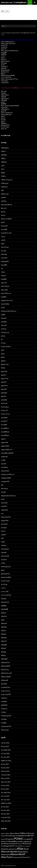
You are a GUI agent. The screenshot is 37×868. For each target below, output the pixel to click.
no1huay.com (5, 332)
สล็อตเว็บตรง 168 (6, 673)
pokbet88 (4, 400)
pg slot (3, 118)
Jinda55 (3, 276)
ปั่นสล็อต (4, 599)
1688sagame (5, 148)
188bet (3, 158)
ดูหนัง (3, 570)
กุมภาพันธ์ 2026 (6, 750)
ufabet (3, 542)
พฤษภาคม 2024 (6, 821)
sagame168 (4, 442)
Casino (3, 236)
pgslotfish (4, 389)
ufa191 (3, 531)
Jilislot (3, 272)
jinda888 (4, 279)
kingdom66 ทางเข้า (7, 300)
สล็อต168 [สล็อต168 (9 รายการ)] (5, 852)
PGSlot (3, 368)
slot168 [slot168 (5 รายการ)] (4, 843)
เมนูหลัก (35, 2)
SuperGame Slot (6, 517)
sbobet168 (4, 457)
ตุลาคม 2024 (5, 807)
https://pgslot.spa (6, 114)
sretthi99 (4, 506)
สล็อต (3, 620)
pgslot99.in (4, 386)
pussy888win (5, 435)
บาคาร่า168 (5, 591)
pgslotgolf (4, 393)
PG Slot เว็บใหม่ (6, 347)
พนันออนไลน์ (5, 602)
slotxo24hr (4, 107)
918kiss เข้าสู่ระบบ (7, 180)
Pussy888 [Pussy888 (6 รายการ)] (12, 841)
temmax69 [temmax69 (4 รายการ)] (14, 844)
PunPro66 (4, 403)
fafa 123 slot (5, 247)
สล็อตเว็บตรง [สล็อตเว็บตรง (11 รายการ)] (7, 857)
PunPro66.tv (5, 407)
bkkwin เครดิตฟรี (6, 219)
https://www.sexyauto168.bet (10, 106)
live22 (3, 65)
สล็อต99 (4, 97)
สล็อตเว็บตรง (5, 95)
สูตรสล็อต (4, 684)
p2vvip (3, 336)
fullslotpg (4, 63)
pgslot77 (4, 59)
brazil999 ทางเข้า (6, 233)
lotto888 (4, 322)
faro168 (3, 251)
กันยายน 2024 (5, 810)
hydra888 (4, 265)
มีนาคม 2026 (5, 746)
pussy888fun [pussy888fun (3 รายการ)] (20, 842)
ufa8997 (4, 535)
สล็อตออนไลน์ (5, 662)
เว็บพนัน (4, 712)
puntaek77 (4, 421)
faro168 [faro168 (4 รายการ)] (9, 836)
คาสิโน (3, 563)
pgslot (3, 58)
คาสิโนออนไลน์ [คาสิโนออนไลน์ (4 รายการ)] (26, 844)
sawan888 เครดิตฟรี (7, 453)
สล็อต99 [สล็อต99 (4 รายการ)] (26, 849)
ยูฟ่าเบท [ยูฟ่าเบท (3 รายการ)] (14, 849)
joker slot (4, 129)
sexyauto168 (5, 471)
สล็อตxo (3, 655)
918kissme (4, 187)
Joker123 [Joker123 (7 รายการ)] (30, 835)
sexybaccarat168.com (8, 474)
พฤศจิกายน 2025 (6, 761)
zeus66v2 (4, 560)
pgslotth (4, 396)
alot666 (3, 197)
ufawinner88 (5, 556)
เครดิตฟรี (4, 702)
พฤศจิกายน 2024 (6, 803)
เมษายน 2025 (5, 785)
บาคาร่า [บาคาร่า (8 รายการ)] (12, 846)
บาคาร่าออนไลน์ (6, 77)
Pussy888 (4, 425)
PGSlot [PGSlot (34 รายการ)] (18, 838)
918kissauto (5, 183)
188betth (4, 123)
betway (3, 212)
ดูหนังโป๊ (4, 111)
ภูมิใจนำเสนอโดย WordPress (8, 866)
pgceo (3, 354)
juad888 (4, 297)
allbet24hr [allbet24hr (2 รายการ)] (3, 836)
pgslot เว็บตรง (5, 61)
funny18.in (4, 258)
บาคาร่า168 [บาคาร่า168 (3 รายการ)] (19, 846)
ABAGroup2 (5, 194)
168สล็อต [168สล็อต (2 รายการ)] (7, 833)
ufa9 (2, 538)
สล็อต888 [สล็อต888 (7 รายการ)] (13, 852)
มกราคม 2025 (5, 796)
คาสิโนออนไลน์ (6, 567)
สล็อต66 (4, 634)
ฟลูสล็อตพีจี (4, 609)
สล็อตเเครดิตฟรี (6, 677)
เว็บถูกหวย (4, 709)
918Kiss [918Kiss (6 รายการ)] (23, 833)
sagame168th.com (7, 449)
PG (2, 339)
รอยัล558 (4, 616)
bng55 (3, 222)
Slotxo (3, 499)
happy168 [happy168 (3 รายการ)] (15, 836)
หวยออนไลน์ (5, 82)
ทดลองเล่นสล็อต (6, 577)
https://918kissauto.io (8, 42)
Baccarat (4, 208)
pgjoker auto (5, 364)
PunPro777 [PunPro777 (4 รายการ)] (5, 842)
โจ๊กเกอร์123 (5, 730)
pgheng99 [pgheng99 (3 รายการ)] (11, 839)
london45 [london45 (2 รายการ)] (3, 839)
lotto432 (4, 318)
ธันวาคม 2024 (5, 800)
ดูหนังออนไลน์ (5, 70)
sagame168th (5, 446)
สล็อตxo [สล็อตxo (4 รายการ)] (25, 852)
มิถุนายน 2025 (5, 778)
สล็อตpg (3, 652)
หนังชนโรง (4, 45)
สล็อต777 (4, 641)
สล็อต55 (4, 631)
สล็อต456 (4, 627)
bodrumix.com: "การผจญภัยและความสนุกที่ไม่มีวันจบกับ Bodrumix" (14, 2)
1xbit (3, 169)
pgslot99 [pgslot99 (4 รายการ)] (30, 839)
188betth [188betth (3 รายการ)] (17, 833)
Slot (2, 485)
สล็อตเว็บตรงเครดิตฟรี (8, 75)
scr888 (3, 460)
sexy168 (4, 464)
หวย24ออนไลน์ (6, 687)
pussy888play (5, 432)
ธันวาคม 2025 (5, 757)
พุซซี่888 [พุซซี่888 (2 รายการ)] (10, 849)
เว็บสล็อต (4, 719)
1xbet (3, 166)
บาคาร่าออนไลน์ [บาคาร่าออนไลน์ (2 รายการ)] (26, 846)
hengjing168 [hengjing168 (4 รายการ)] (22, 836)
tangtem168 (5, 520)
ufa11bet (4, 528)
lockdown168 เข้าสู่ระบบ (9, 311)
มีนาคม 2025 (5, 789)
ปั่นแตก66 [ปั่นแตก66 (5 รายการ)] (4, 849)
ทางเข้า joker (5, 127)
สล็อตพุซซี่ (4, 659)
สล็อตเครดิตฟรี (6, 666)
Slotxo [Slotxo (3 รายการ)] (8, 844)
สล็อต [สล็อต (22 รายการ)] (20, 849)
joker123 (4, 49)
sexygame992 (5, 481)
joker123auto (5, 286)
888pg (3, 173)
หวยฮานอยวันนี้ (6, 694)
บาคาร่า (3, 56)
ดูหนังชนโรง (5, 72)
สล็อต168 (4, 623)
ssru (2, 513)
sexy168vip (4, 467)
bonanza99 (4, 226)
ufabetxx (4, 545)
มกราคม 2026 (5, 753)
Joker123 (4, 283)
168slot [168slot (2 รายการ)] (3, 833)
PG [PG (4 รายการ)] (7, 839)
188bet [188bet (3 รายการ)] (12, 833)
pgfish (3, 357)
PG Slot (3, 343)
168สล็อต (4, 155)
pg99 (3, 350)
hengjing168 (5, 261)
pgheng (3, 361)
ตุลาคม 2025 (5, 764)
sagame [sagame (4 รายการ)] (26, 842)
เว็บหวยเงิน (4, 81)
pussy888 (4, 52)
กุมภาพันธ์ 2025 (6, 793)
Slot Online (4, 489)
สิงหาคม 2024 (5, 814)
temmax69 (4, 524)
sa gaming (4, 47)
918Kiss (3, 176)
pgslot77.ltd (5, 378)
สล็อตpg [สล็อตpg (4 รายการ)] (20, 852)
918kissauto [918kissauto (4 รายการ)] (30, 833)
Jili (2, 268)
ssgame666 (4, 510)
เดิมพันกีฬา (4, 705)
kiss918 (3, 120)
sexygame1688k (6, 478)
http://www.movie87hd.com (10, 51)
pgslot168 (4, 371)
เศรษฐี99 (4, 723)
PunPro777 (5, 410)
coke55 (3, 240)
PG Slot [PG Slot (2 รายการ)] (25, 839)
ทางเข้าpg (4, 584)
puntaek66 (4, 418)
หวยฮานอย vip (5, 691)
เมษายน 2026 (5, 743)
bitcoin (3, 215)
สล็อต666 (4, 638)
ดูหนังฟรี (4, 68)
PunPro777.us (5, 414)
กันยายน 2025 (5, 768)
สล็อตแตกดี (4, 680)
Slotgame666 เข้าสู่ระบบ (8, 496)
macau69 (4, 325)
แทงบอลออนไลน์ (6, 726)
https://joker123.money (8, 43)
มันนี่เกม (4, 613)
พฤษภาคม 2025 (6, 782)
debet (3, 244)
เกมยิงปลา (4, 698)
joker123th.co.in (6, 293)
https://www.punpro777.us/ (10, 79)
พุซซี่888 (4, 54)
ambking (4, 201)
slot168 (3, 93)
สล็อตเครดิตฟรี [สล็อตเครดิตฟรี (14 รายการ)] (18, 854)
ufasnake (4, 552)
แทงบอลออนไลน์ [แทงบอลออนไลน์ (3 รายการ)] (18, 857)
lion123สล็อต (5, 304)
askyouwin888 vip (7, 205)
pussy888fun (5, 428)
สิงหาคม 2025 (5, 771)
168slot (3, 151)
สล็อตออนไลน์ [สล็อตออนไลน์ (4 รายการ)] (5, 855)
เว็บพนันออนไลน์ (6, 716)
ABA (2, 190)
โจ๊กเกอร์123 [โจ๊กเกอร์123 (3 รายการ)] (26, 857)
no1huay (4, 329)
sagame (3, 439)
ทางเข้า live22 (5, 581)
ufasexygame (5, 549)
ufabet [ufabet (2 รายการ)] (19, 844)
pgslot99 (4, 382)
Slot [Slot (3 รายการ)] (30, 842)
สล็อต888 (4, 100)
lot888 (3, 315)
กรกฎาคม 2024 (6, 817)
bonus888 (4, 229)
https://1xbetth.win (7, 113)
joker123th (4, 290)
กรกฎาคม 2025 (6, 775)
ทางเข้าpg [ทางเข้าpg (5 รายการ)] (4, 846)
